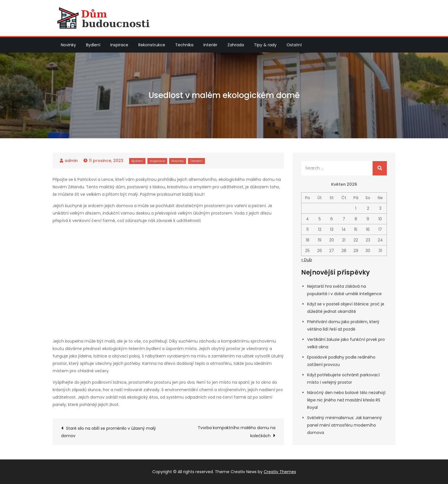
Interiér (210, 45)
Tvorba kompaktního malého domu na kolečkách (237, 432)
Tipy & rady (265, 45)
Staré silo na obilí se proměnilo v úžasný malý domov (109, 432)
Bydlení (93, 45)
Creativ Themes (280, 472)
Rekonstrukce (152, 45)
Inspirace (119, 45)
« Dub (307, 260)
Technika (184, 45)
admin (71, 161)
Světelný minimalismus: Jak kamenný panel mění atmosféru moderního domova (345, 425)
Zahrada (236, 45)
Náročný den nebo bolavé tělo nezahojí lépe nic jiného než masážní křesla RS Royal (346, 400)
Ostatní (294, 45)
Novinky (68, 45)
